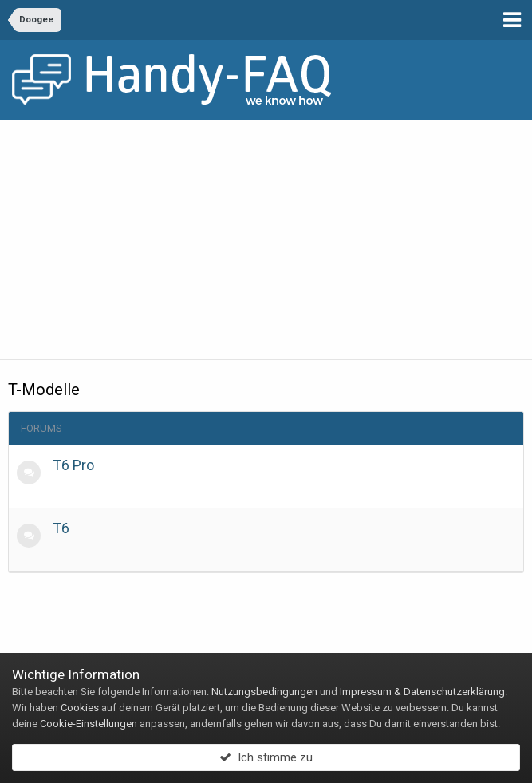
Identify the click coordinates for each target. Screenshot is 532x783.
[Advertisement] (266, 239)
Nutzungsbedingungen (264, 692)
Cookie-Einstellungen (89, 724)
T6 (61, 528)
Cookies (80, 708)
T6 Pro (73, 465)
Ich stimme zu (266, 757)
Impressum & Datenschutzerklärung (422, 692)
